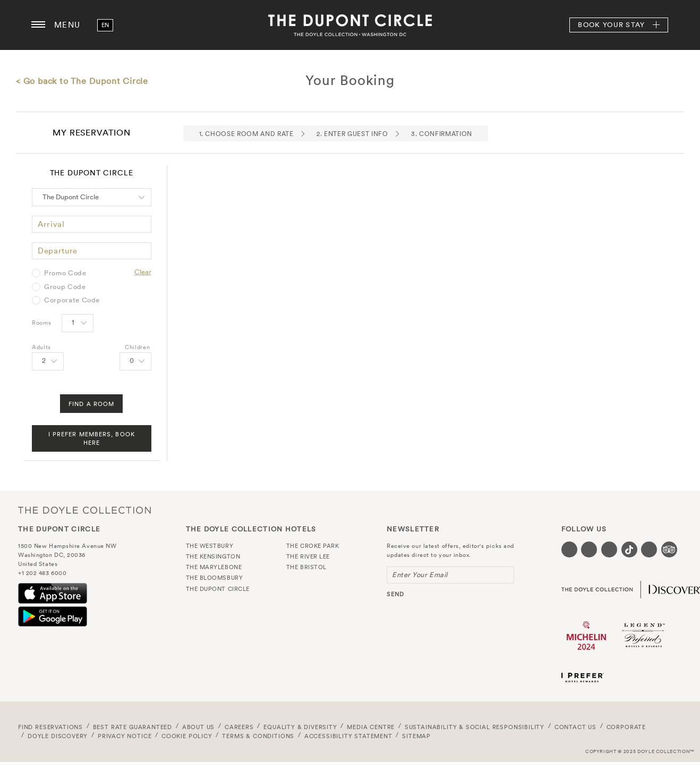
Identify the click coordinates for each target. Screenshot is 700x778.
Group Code (65, 287)
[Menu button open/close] (38, 25)
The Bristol (306, 567)
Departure (58, 251)
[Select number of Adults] (48, 361)
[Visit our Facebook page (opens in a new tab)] (569, 549)
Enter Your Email (420, 575)
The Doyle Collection (84, 510)
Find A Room (91, 404)
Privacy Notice (125, 736)
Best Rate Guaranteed (133, 727)
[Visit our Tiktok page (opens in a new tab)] (629, 549)
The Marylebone (214, 567)
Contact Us (575, 727)
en (105, 25)
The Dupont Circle (350, 25)
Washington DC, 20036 (52, 555)
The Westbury (210, 546)
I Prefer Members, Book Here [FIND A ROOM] (92, 438)
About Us (199, 727)
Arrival (51, 224)
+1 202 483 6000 (42, 573)
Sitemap (416, 736)
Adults (41, 347)
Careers (239, 727)
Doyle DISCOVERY (58, 736)
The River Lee (308, 556)
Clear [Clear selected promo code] (143, 272)
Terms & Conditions (258, 736)
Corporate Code (72, 300)
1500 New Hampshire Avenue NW (67, 546)
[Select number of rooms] (78, 323)
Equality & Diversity (300, 727)
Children (137, 347)
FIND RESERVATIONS (50, 727)
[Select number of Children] (135, 361)
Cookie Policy (187, 736)
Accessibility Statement (348, 736)
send (395, 594)
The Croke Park (313, 546)
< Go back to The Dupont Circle (82, 81)
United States (38, 564)
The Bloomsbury (215, 578)
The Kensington (213, 556)
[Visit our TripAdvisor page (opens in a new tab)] (669, 549)
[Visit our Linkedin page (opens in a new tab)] (649, 549)
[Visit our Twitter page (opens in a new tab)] (589, 549)
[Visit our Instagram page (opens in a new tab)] (609, 549)
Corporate (626, 727)
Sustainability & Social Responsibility (475, 727)
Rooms (41, 323)
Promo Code (65, 273)
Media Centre (371, 727)
